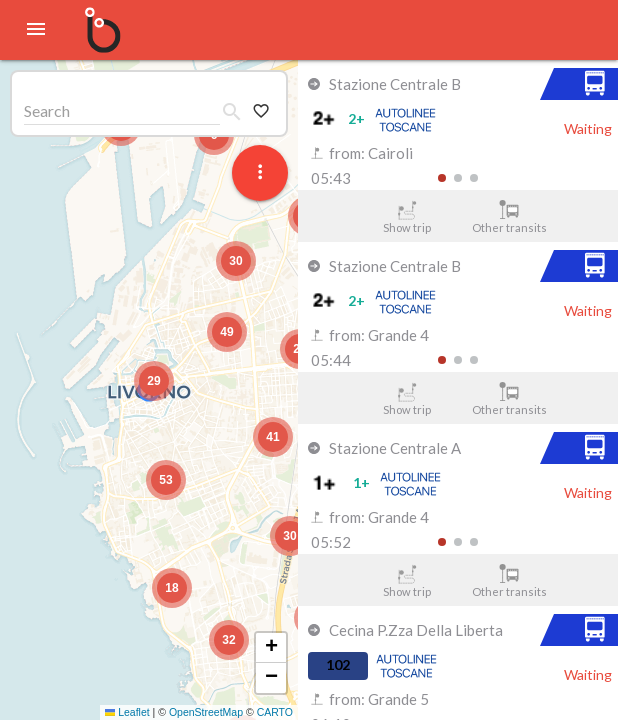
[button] (154, 381)
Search (47, 110)
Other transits (509, 217)
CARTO (275, 712)
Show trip (406, 217)
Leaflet (127, 712)
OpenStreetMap (206, 712)
